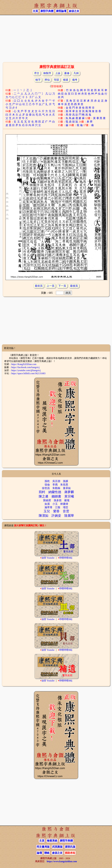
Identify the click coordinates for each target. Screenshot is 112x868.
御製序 (47, 73)
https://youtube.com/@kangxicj (26, 370)
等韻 (56, 80)
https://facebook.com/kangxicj (25, 367)
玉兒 (47, 511)
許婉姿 (56, 516)
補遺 (66, 80)
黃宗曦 (69, 496)
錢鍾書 (56, 496)
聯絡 (47, 853)
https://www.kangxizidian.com (62, 861)
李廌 (55, 485)
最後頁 (74, 286)
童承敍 (67, 488)
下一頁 (62, 286)
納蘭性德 (55, 492)
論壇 (39, 853)
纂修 (67, 73)
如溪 (47, 504)
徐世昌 (46, 488)
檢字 (38, 80)
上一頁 (51, 286)
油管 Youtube (48, 558)
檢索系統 (52, 841)
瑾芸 (66, 507)
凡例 (76, 73)
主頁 (35, 11)
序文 (37, 73)
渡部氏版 (70, 847)
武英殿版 (57, 847)
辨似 (47, 80)
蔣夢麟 (69, 492)
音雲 (66, 511)
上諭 (58, 73)
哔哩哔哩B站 (66, 558)
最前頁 (39, 286)
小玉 (55, 504)
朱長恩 (64, 485)
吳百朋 (56, 481)
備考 (75, 80)
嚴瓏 (67, 500)
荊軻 (42, 492)
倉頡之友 (74, 11)
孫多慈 (58, 500)
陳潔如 (44, 516)
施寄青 (48, 507)
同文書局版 (43, 847)
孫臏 (66, 481)
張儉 (47, 485)
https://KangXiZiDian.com (24, 364)
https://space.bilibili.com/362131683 (28, 373)
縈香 (56, 511)
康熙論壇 (61, 11)
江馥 (58, 507)
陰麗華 (69, 516)
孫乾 (47, 481)
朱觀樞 (56, 488)
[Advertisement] (56, 38)
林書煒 (64, 504)
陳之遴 (44, 496)
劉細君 (47, 500)
